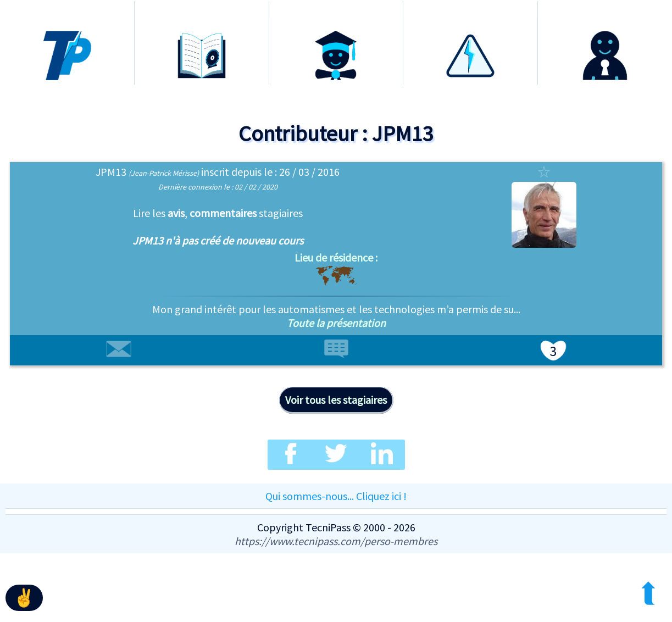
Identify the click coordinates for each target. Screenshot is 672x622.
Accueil (67, 10)
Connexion (605, 10)
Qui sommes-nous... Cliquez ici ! (336, 496)
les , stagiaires (218, 213)
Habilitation (470, 10)
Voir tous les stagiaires (336, 400)
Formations (201, 10)
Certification (336, 10)
